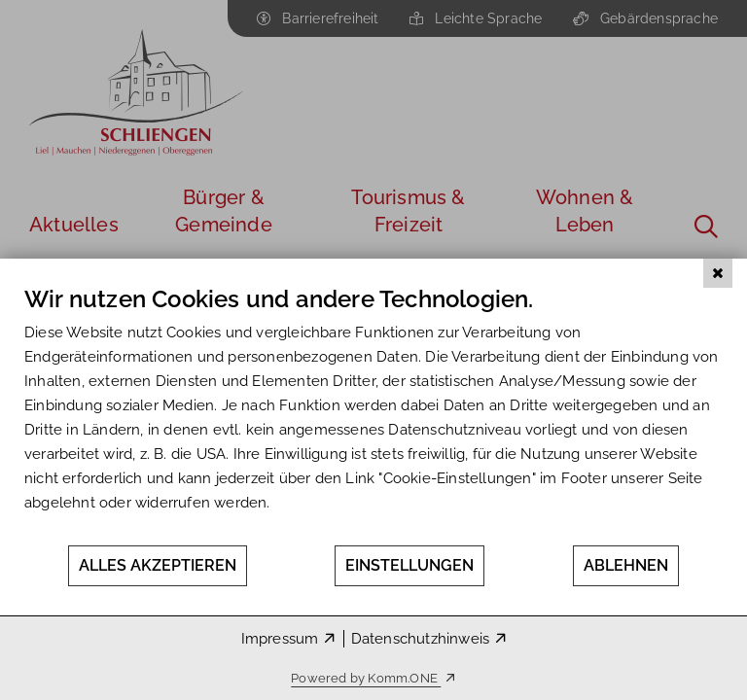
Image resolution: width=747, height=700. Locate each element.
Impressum (280, 639)
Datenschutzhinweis (421, 639)
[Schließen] (718, 273)
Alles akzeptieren (158, 565)
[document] (373, 414)
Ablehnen (626, 565)
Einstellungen (409, 565)
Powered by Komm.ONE (366, 678)
